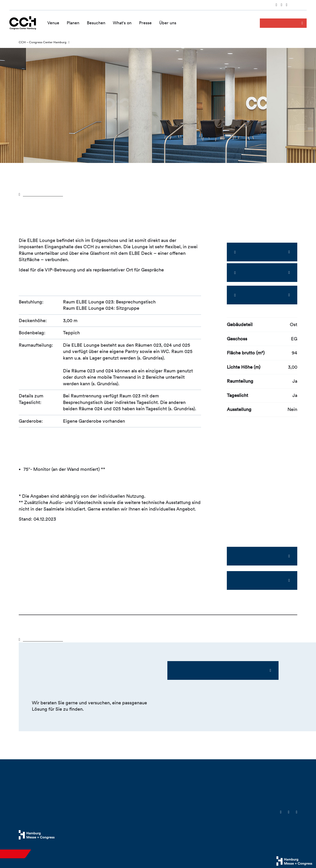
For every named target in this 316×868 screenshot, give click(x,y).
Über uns (168, 23)
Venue (53, 23)
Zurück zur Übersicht (46, 194)
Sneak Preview (259, 295)
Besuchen (96, 23)
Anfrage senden (279, 23)
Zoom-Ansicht (259, 252)
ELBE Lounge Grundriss (257, 580)
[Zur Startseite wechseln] (23, 22)
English (301, 5)
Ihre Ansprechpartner (196, 670)
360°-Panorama (259, 273)
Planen (73, 23)
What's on (122, 23)
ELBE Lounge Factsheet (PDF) (257, 556)
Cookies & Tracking (223, 835)
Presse (145, 23)
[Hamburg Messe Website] (37, 835)
